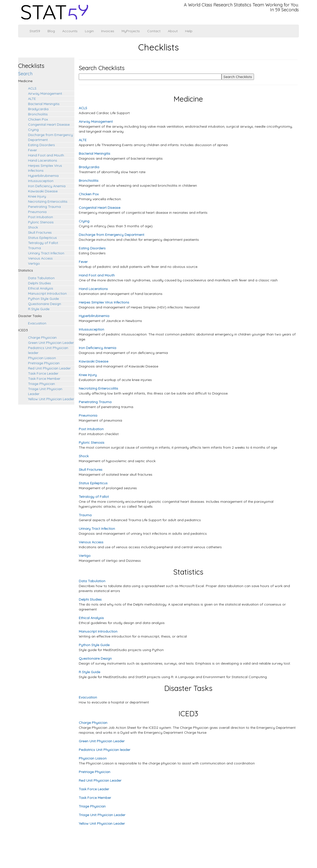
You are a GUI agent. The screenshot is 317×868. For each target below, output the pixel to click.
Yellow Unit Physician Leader (51, 399)
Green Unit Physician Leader (51, 343)
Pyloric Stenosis (41, 222)
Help (189, 31)
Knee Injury (37, 196)
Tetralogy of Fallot (43, 243)
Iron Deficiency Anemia (47, 186)
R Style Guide (39, 309)
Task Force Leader (43, 373)
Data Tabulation (41, 278)
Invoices (108, 31)
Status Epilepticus (42, 238)
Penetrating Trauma (44, 207)
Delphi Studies (40, 283)
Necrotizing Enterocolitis (48, 201)
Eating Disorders (41, 145)
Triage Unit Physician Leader (102, 815)
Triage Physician (41, 384)
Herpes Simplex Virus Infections (104, 302)
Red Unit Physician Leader (49, 368)
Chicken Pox (38, 119)
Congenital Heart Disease (49, 124)
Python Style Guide (43, 299)
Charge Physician (42, 337)
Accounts (70, 31)
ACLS (32, 88)
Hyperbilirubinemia (43, 176)
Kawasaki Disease (43, 191)
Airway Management (45, 93)
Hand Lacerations (43, 160)
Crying (33, 130)
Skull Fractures (40, 232)
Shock (33, 227)
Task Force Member (44, 379)
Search (25, 74)
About (173, 31)
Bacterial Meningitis (44, 104)
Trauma (34, 248)
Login (89, 31)
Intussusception (41, 181)
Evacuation (37, 323)
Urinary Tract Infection (46, 253)
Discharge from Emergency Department (111, 235)
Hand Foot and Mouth (46, 155)
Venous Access (40, 258)
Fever (32, 150)
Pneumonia (37, 212)
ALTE (32, 99)
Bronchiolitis (38, 114)
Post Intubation (40, 217)
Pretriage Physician (44, 363)
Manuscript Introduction (47, 293)
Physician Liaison (42, 358)
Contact (154, 31)
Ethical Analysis (41, 288)
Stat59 (35, 31)
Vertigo (34, 263)
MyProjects (131, 31)
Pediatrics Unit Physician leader (104, 750)
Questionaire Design (45, 304)
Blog (51, 31)
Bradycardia (38, 109)
